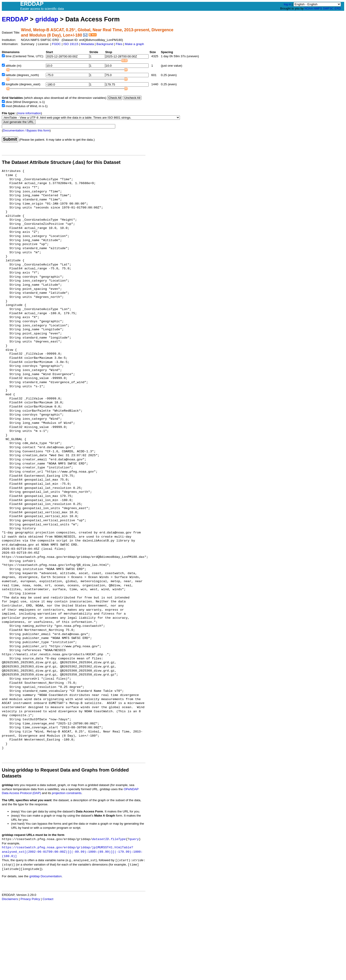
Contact (48, 899)
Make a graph (134, 44)
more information (29, 113)
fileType (118, 839)
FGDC (56, 44)
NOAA (309, 8)
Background (105, 44)
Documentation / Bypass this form (26, 130)
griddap (47, 19)
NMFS (318, 8)
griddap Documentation (45, 876)
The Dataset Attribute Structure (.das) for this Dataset (61, 162)
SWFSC (328, 8)
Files (119, 44)
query (134, 839)
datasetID (100, 839)
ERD (338, 8)
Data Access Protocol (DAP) (21, 793)
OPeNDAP (131, 789)
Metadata (88, 44)
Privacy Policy (30, 899)
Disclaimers (10, 899)
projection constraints (67, 793)
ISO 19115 (71, 44)
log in (287, 4)
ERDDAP (15, 19)
